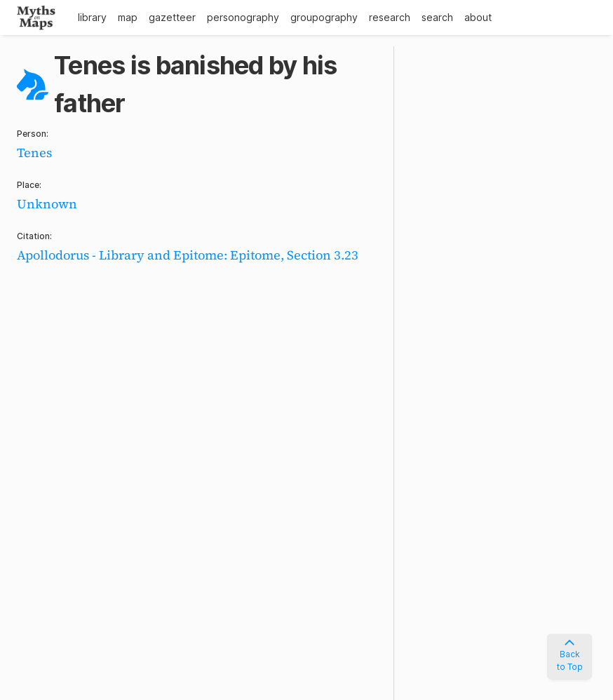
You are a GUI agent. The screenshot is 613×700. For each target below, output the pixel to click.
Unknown (47, 204)
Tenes (34, 153)
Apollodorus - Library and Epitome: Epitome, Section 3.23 (188, 255)
